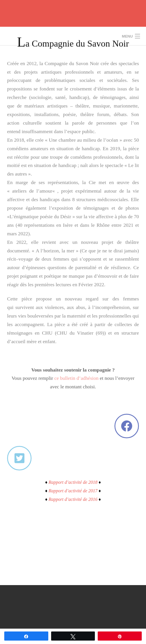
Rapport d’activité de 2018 (73, 482)
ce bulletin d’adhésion (76, 370)
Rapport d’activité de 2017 (73, 491)
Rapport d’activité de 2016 (73, 499)
